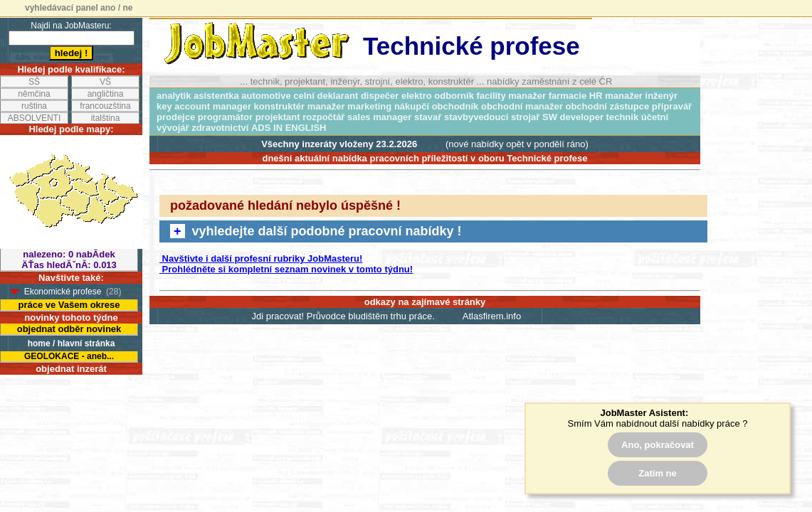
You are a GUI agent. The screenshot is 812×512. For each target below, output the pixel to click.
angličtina (106, 94)
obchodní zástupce (607, 106)
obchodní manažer (522, 106)
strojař (525, 117)
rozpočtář (323, 117)
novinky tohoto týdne (71, 318)
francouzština (105, 106)
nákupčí (412, 106)
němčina (34, 94)
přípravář (672, 106)
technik (623, 117)
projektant (278, 117)
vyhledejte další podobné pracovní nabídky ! (316, 231)
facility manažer (512, 96)
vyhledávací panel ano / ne (79, 8)
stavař (428, 117)
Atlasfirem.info (492, 316)
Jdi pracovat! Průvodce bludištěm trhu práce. (343, 316)
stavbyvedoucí (476, 117)
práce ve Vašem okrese (69, 305)
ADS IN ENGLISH (289, 128)
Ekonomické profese (63, 292)
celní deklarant (326, 96)
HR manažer (616, 96)
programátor (225, 117)
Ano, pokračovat (658, 445)
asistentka (216, 96)
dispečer (380, 96)
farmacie (568, 96)
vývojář (173, 128)
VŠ (105, 82)
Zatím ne (657, 473)
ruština (34, 106)
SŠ (34, 82)
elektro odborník (438, 96)
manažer (326, 106)
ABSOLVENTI (34, 118)
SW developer (573, 117)
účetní (655, 117)
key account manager (204, 106)
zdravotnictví (220, 128)
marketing (369, 106)
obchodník (455, 106)
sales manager (379, 117)
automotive (266, 96)
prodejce (176, 117)
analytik (174, 96)
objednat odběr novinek (69, 329)
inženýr (662, 96)
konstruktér (280, 106)
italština (106, 118)
